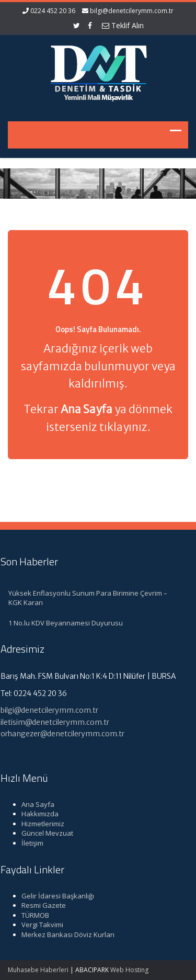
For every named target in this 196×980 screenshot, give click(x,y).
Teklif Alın (123, 25)
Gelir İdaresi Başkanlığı (56, 896)
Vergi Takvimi (40, 925)
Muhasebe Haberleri (38, 970)
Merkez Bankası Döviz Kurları (66, 935)
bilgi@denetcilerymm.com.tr (132, 11)
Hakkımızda (38, 814)
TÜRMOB (33, 915)
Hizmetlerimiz (41, 824)
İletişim (30, 843)
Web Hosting (129, 970)
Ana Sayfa (36, 804)
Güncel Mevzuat (45, 833)
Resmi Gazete (42, 905)
